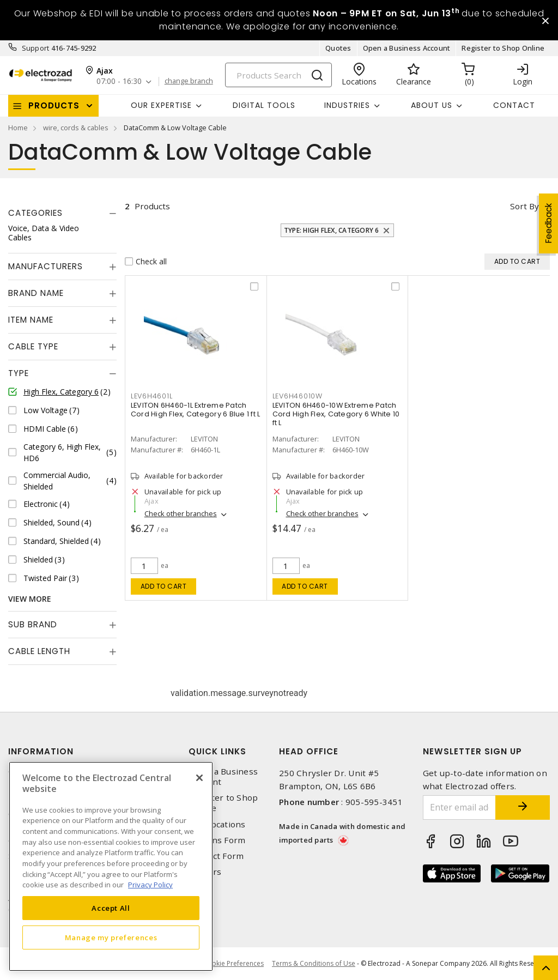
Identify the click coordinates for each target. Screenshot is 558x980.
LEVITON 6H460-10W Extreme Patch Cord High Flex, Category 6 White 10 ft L (336, 414)
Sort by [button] (524, 206)
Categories (35, 213)
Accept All (111, 908)
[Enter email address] (460, 807)
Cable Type (33, 346)
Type (19, 373)
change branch (189, 81)
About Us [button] (432, 105)
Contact (514, 105)
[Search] (278, 75)
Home (18, 128)
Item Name (31, 320)
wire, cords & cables (76, 128)
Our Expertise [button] (161, 105)
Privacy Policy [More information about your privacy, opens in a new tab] (150, 885)
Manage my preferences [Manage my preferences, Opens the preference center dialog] (111, 937)
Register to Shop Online (503, 48)
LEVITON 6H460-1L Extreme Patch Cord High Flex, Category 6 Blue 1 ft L (196, 410)
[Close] (199, 778)
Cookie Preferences (233, 964)
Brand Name (36, 293)
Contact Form (216, 856)
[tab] (62, 213)
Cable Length (39, 651)
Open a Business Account (407, 48)
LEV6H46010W (298, 396)
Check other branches (181, 513)
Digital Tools (264, 105)
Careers (205, 872)
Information (41, 751)
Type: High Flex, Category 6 (332, 230)
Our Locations (217, 824)
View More (30, 599)
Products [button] (54, 105)
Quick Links (217, 751)
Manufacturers (46, 266)
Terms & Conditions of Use (314, 963)
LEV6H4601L (152, 396)
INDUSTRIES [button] (347, 105)
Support (36, 48)
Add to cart (164, 586)
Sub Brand (33, 624)
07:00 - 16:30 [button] (119, 81)
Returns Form (217, 840)
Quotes (338, 48)
